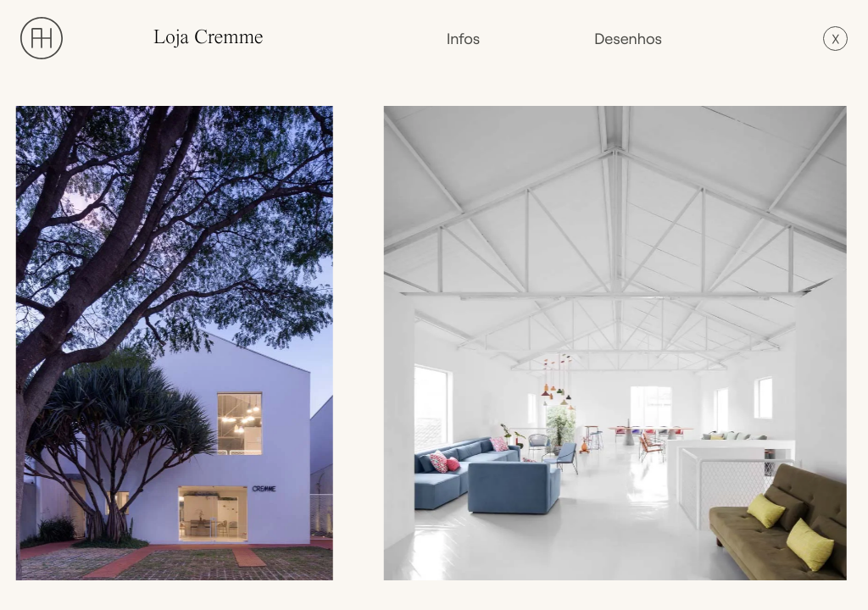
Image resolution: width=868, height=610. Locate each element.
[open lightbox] (179, 343)
